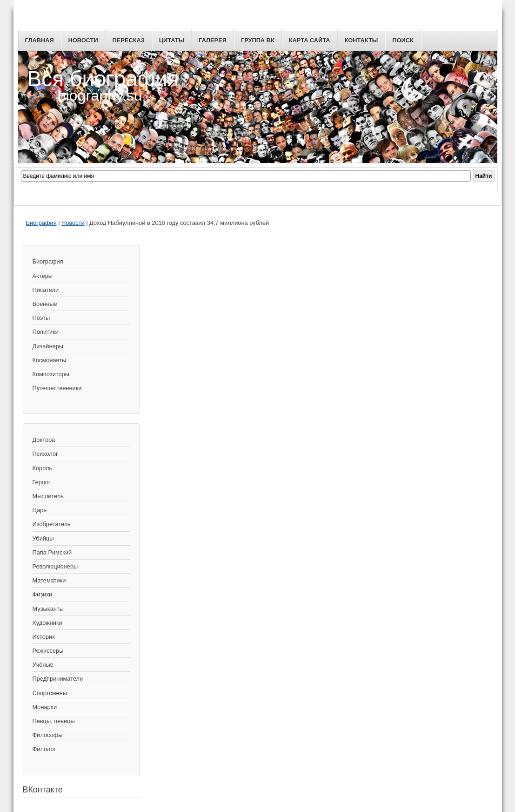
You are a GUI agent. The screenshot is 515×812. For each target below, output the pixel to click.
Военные (45, 304)
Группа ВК (258, 40)
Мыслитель (48, 496)
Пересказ (129, 40)
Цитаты (172, 40)
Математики (49, 580)
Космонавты (50, 360)
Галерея (213, 40)
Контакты (361, 40)
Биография (41, 223)
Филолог (44, 749)
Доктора (44, 440)
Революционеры (55, 566)
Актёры (43, 276)
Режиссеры (48, 651)
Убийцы (43, 538)
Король (43, 468)
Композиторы (51, 374)
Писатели (46, 290)
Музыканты (48, 609)
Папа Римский (52, 552)
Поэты (41, 318)
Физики (43, 594)
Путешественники (57, 388)
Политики (46, 332)
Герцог (42, 482)
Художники (47, 623)
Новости (83, 40)
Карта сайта (310, 40)
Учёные (43, 665)
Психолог (45, 454)
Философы (48, 735)
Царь (40, 510)
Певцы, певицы (54, 721)
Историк (44, 637)
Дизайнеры (48, 346)
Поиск (403, 40)
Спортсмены (50, 693)
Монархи (45, 707)
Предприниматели (58, 679)
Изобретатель (52, 524)
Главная (40, 40)
